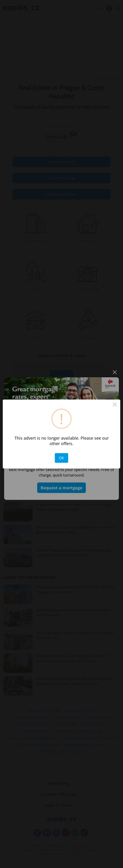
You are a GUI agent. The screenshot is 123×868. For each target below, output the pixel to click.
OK (61, 458)
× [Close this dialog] (115, 405)
